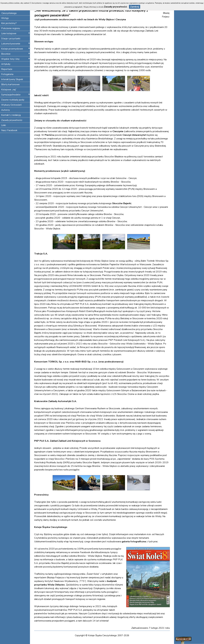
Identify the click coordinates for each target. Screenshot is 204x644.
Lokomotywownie (16, 44)
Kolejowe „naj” (9, 90)
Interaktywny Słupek (12, 79)
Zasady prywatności (12, 120)
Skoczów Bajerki (122, 203)
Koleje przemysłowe (16, 49)
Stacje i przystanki (11, 39)
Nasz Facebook (9, 130)
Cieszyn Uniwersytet (135, 135)
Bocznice (16, 54)
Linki (4, 125)
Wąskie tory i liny (16, 59)
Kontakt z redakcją (11, 115)
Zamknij (135, 7)
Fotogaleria (7, 74)
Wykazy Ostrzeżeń (11, 105)
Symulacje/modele (16, 95)
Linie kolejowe (16, 33)
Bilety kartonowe (10, 84)
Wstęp (5, 18)
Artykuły (6, 64)
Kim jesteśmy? (9, 23)
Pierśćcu (49, 135)
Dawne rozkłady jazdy (13, 100)
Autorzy (5, 110)
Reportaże (7, 69)
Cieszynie (118, 131)
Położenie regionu (11, 28)
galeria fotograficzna (134, 542)
